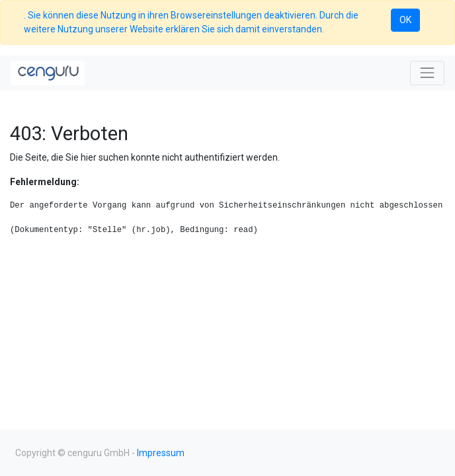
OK (405, 20)
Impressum (161, 453)
